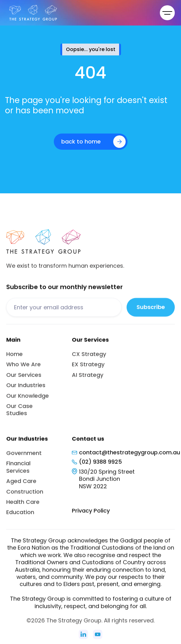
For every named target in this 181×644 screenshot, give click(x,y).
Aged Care (21, 484)
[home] (32, 13)
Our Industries (26, 388)
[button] (167, 13)
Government (24, 456)
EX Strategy (88, 368)
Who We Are (23, 368)
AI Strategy (88, 378)
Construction (25, 495)
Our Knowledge (28, 399)
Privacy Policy (91, 514)
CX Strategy (89, 357)
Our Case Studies (19, 413)
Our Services (24, 378)
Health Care (23, 505)
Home (14, 357)
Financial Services (18, 470)
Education (20, 515)
